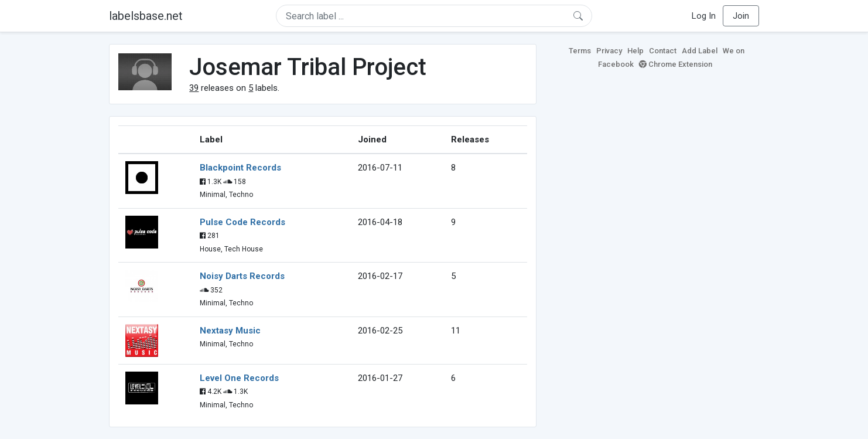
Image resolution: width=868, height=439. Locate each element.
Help (635, 51)
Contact (663, 51)
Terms (580, 51)
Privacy (609, 51)
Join (741, 16)
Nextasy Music (230, 331)
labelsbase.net (146, 16)
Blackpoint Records (240, 168)
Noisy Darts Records (242, 276)
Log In (704, 16)
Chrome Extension (676, 64)
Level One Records (239, 378)
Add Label (700, 51)
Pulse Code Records (242, 222)
